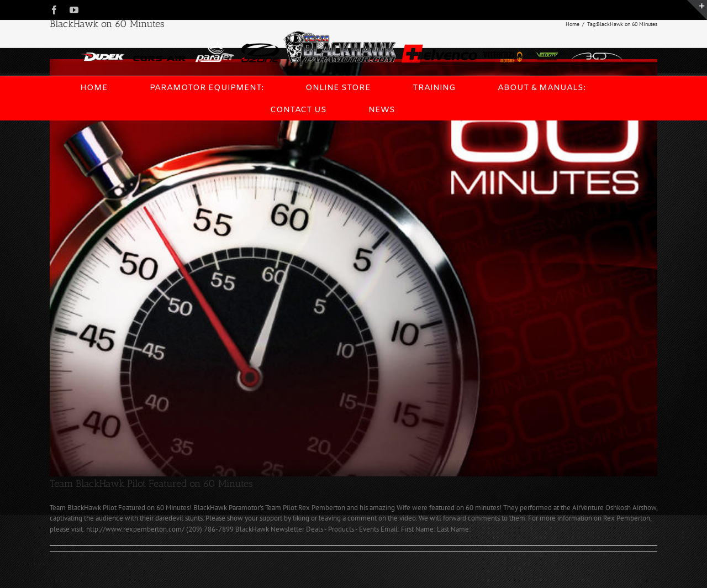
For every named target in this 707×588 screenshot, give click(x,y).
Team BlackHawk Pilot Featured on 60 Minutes (151, 484)
